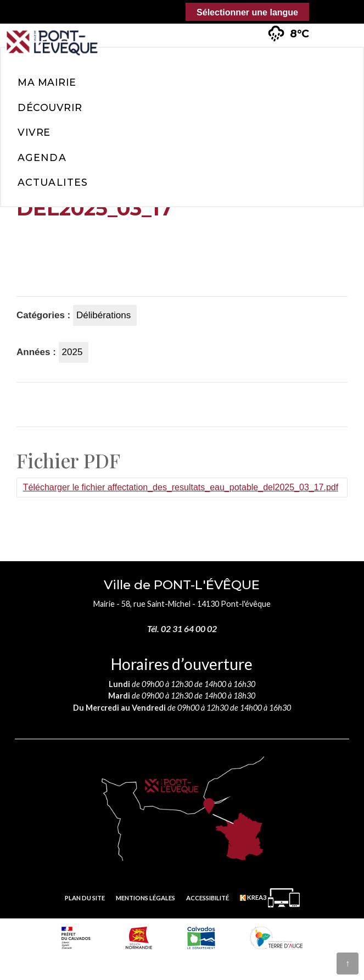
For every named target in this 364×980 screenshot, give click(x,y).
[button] (337, 27)
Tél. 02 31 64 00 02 (182, 629)
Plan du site (85, 898)
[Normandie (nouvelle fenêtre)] (139, 938)
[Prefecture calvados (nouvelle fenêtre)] (76, 938)
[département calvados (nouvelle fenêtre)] (201, 938)
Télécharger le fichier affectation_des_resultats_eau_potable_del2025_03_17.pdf (181, 487)
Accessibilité (208, 898)
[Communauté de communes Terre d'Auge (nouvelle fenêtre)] (276, 938)
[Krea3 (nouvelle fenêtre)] (270, 898)
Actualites (53, 182)
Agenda (42, 157)
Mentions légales (145, 898)
